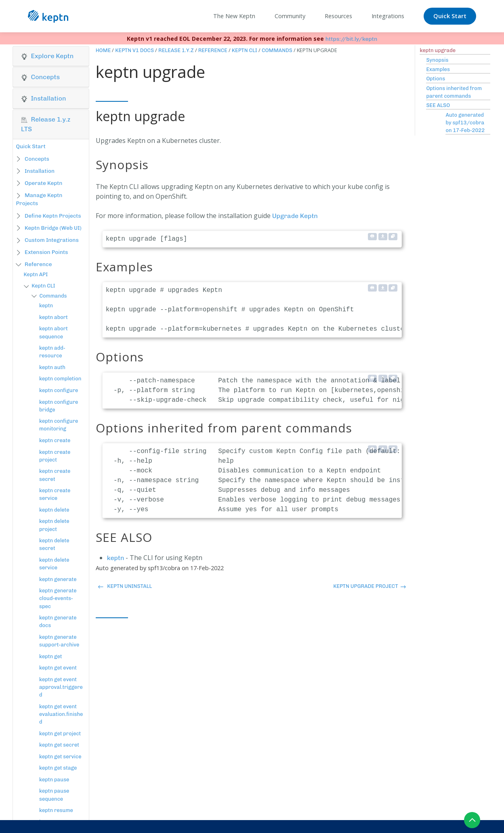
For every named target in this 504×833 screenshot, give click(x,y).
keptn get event (58, 668)
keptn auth (52, 367)
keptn (46, 305)
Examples (438, 69)
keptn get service (60, 756)
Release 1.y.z (176, 50)
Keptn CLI (43, 286)
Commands (53, 296)
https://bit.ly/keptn (352, 39)
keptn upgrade (438, 50)
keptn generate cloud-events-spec (58, 598)
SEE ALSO (438, 105)
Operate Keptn (43, 183)
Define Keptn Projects (53, 216)
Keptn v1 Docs (134, 50)
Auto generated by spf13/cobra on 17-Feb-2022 (465, 123)
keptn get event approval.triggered (61, 687)
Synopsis (437, 60)
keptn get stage (58, 768)
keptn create (55, 440)
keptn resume (56, 810)
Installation (40, 171)
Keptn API (36, 274)
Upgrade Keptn (295, 216)
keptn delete (54, 510)
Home (103, 50)
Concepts (37, 159)
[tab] (51, 56)
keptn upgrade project (370, 586)
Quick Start (450, 16)
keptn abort (54, 317)
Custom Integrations (52, 240)
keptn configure (59, 390)
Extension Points (46, 252)
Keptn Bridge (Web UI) (53, 228)
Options (436, 79)
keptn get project (60, 733)
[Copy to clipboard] (393, 237)
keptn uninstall (125, 586)
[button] (51, 56)
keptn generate (58, 579)
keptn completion (60, 379)
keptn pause (54, 779)
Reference (38, 264)
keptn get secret (59, 745)
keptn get (50, 656)
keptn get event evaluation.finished (61, 714)
